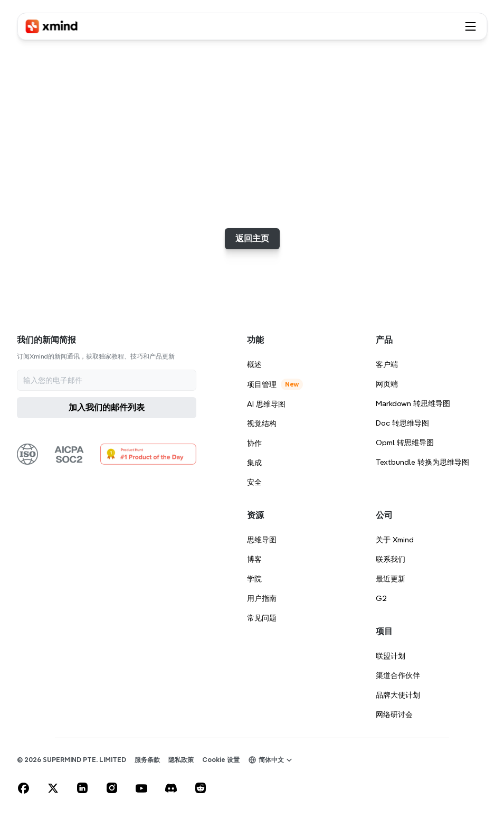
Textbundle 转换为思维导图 (422, 462)
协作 (254, 443)
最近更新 (391, 579)
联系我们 (391, 559)
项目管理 (262, 384)
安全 (254, 482)
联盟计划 (391, 656)
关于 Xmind (395, 540)
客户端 (387, 364)
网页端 (387, 384)
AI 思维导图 (266, 404)
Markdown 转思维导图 (413, 403)
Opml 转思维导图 (405, 443)
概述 (254, 364)
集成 (254, 463)
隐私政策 (181, 760)
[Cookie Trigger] (221, 760)
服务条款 (147, 760)
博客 (254, 559)
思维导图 (262, 540)
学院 (254, 579)
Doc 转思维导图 (402, 423)
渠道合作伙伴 (398, 675)
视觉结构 (262, 424)
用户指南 (262, 598)
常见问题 (262, 618)
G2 (381, 598)
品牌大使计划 (398, 695)
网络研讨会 (394, 714)
